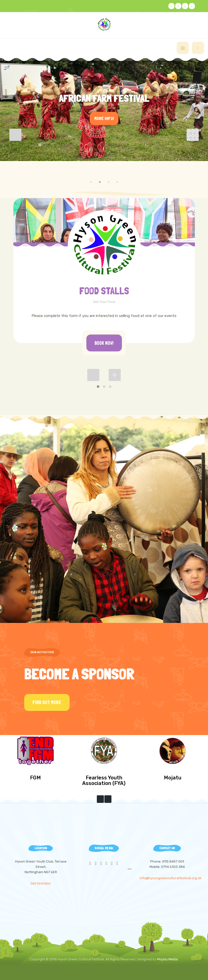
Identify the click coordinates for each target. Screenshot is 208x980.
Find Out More (47, 702)
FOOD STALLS (104, 291)
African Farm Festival (104, 98)
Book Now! (104, 343)
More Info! (104, 118)
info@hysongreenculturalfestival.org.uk (171, 878)
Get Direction (41, 883)
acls (130, 869)
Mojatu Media (167, 959)
